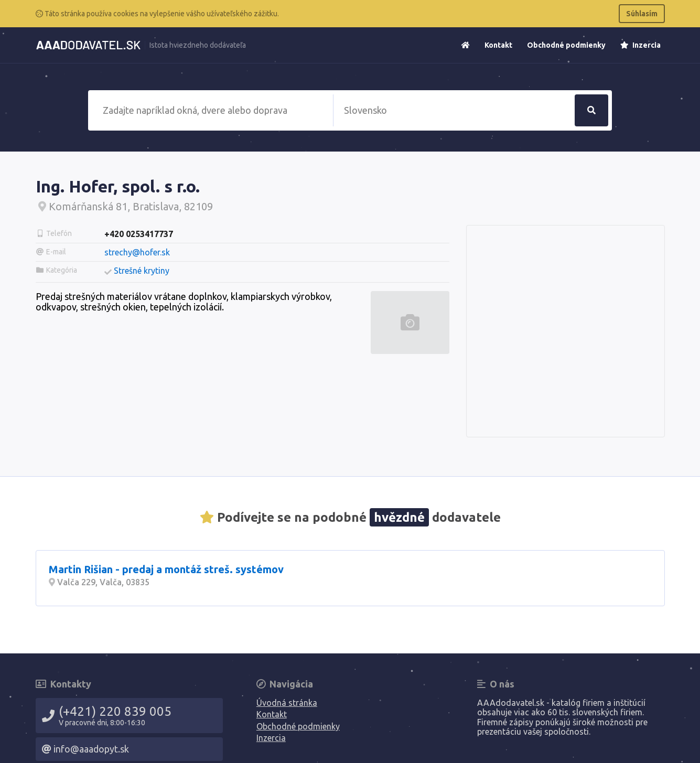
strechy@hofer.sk (137, 252)
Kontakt (498, 45)
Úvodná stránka (287, 703)
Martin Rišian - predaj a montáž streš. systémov (166, 569)
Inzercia (640, 45)
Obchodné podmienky (566, 45)
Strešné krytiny (142, 271)
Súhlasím (642, 14)
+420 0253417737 (139, 234)
